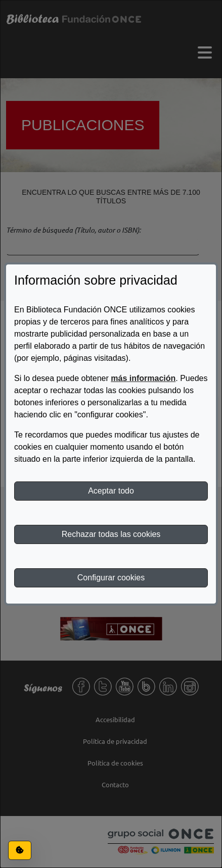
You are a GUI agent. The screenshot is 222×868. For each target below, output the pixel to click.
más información (143, 378)
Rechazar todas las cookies (111, 534)
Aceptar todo (111, 491)
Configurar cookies (111, 578)
